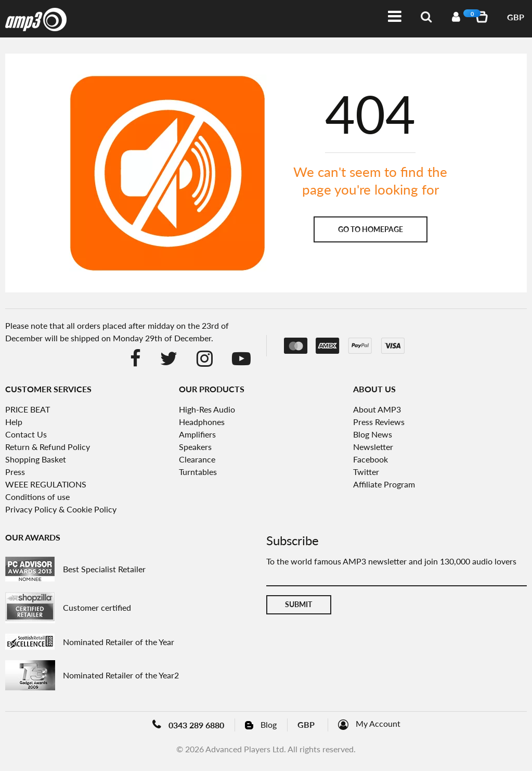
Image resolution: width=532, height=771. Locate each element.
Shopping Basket (36, 459)
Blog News (373, 434)
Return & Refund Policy (48, 447)
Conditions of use (37, 497)
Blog (269, 724)
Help (14, 422)
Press (15, 472)
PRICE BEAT (28, 409)
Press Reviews (379, 422)
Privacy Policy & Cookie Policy (61, 509)
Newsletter (373, 447)
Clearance (197, 459)
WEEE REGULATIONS (46, 484)
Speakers (195, 447)
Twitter (366, 472)
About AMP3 (377, 409)
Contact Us (26, 434)
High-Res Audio (207, 409)
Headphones (202, 422)
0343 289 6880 (196, 725)
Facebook (371, 459)
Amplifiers (197, 434)
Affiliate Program (384, 484)
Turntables (198, 472)
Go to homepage (371, 229)
